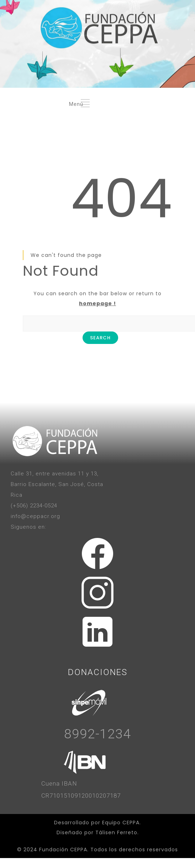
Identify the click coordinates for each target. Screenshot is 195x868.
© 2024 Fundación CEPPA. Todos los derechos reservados (97, 850)
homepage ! (97, 303)
